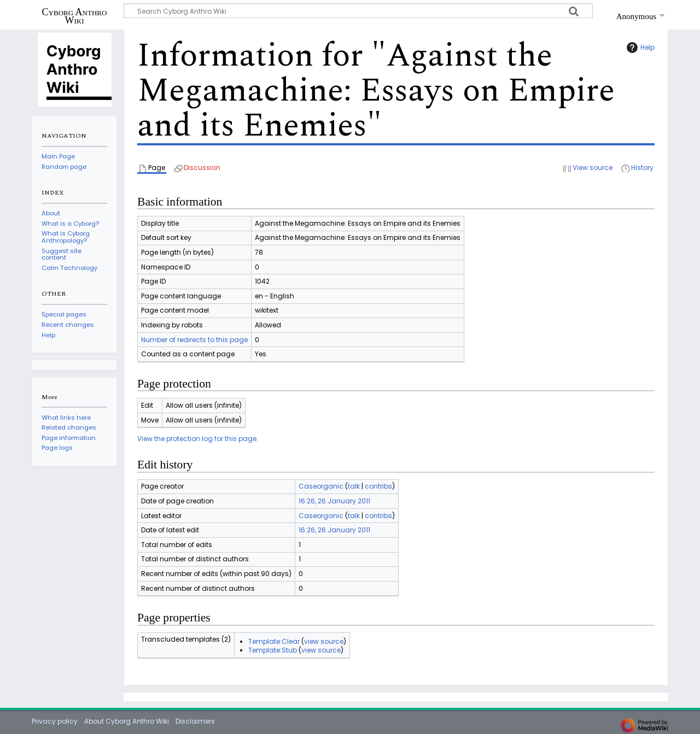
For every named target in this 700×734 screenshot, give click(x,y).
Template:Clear (274, 641)
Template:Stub (273, 650)
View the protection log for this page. (198, 439)
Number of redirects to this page (194, 340)
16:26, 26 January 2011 (334, 501)
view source (324, 641)
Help (639, 48)
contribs (378, 486)
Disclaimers (195, 721)
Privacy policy (55, 721)
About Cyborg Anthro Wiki (127, 721)
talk (354, 486)
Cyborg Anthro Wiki (75, 16)
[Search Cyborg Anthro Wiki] (358, 11)
